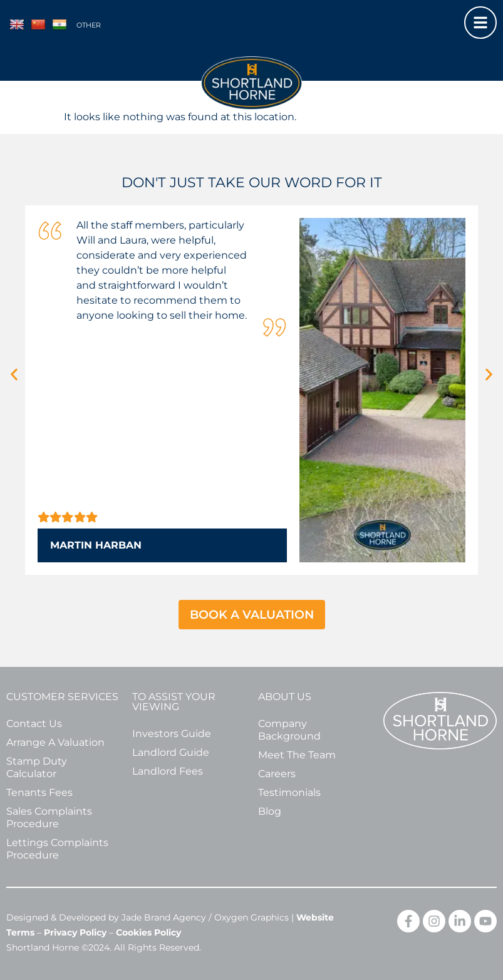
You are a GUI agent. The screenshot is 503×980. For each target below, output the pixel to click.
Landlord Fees (168, 771)
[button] (14, 374)
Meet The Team (297, 755)
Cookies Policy (148, 932)
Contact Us (34, 724)
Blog (270, 811)
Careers (277, 774)
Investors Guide (172, 734)
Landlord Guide (171, 752)
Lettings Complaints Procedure (57, 849)
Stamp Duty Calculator (37, 767)
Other (89, 25)
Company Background (289, 730)
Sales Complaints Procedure (49, 818)
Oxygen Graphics (251, 917)
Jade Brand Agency (164, 917)
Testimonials (289, 792)
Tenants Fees (39, 792)
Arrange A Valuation (55, 742)
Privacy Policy (75, 932)
